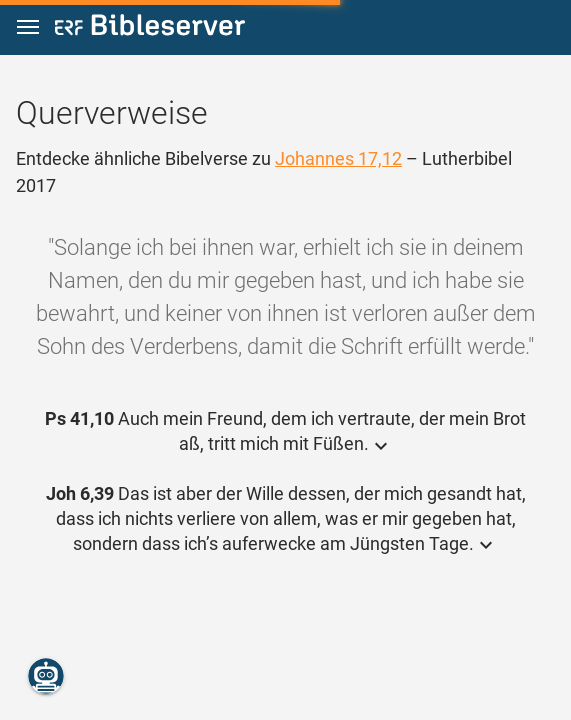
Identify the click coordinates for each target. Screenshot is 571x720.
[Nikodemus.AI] (46, 676)
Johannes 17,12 (338, 158)
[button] (28, 27)
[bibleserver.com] (150, 28)
